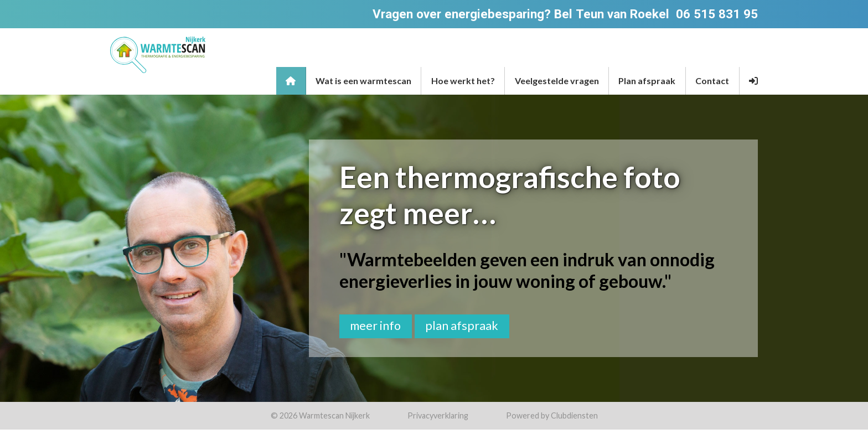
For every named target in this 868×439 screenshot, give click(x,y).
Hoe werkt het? (463, 81)
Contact (712, 81)
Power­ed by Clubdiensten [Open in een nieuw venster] (552, 415)
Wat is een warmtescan (363, 81)
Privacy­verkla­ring (438, 415)
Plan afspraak (647, 81)
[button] (754, 81)
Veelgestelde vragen (557, 81)
